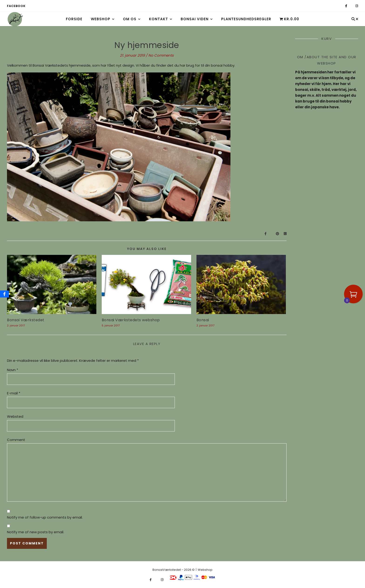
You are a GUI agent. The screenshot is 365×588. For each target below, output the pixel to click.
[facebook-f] (346, 6)
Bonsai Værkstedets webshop (131, 320)
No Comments (161, 55)
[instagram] (357, 6)
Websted (15, 416)
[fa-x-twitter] (352, 6)
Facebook (16, 6)
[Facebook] (4, 294)
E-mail (14, 393)
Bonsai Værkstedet (26, 320)
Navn (13, 370)
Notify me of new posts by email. (35, 532)
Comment (16, 440)
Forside (74, 19)
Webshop (101, 19)
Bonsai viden (195, 19)
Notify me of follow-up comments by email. (45, 517)
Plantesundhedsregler (246, 19)
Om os (130, 19)
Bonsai (203, 320)
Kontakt (159, 19)
